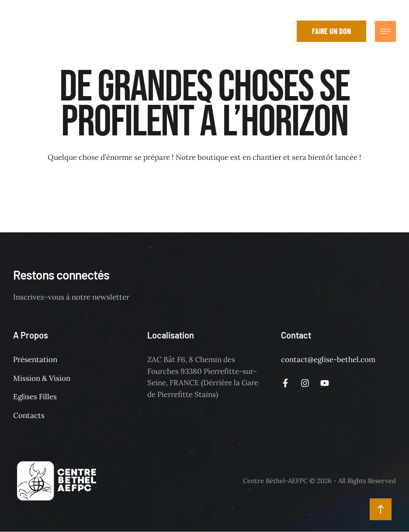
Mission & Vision (42, 378)
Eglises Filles (35, 397)
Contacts (29, 415)
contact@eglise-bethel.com (328, 359)
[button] (284, 31)
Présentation (35, 359)
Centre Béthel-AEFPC (275, 481)
